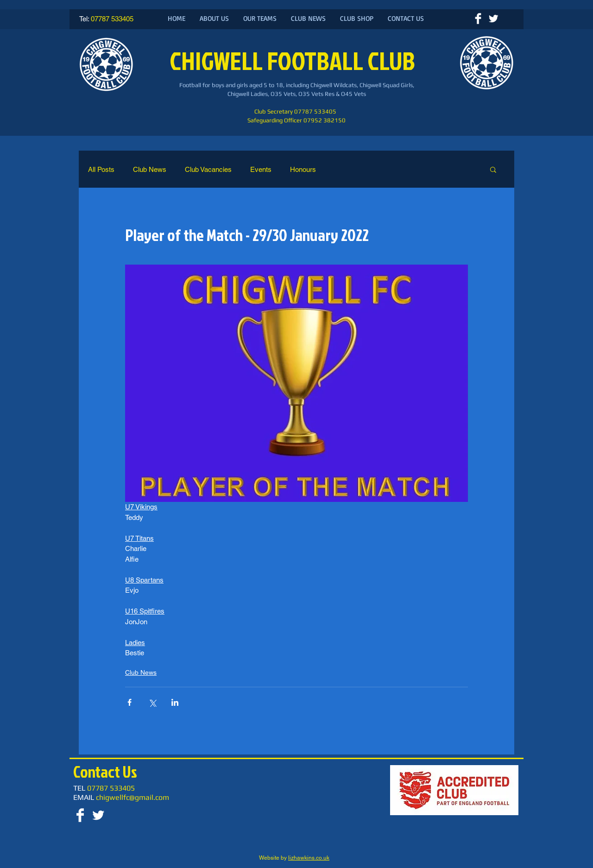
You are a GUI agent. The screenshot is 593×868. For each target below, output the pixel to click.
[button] (493, 169)
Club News (150, 169)
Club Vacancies (208, 169)
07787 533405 (112, 19)
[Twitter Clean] (493, 19)
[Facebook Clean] (478, 19)
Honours (303, 169)
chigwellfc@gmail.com (132, 797)
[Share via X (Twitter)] (152, 702)
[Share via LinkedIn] (175, 702)
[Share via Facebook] (129, 702)
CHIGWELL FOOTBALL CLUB (294, 60)
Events (261, 169)
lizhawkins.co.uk (309, 858)
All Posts (101, 169)
